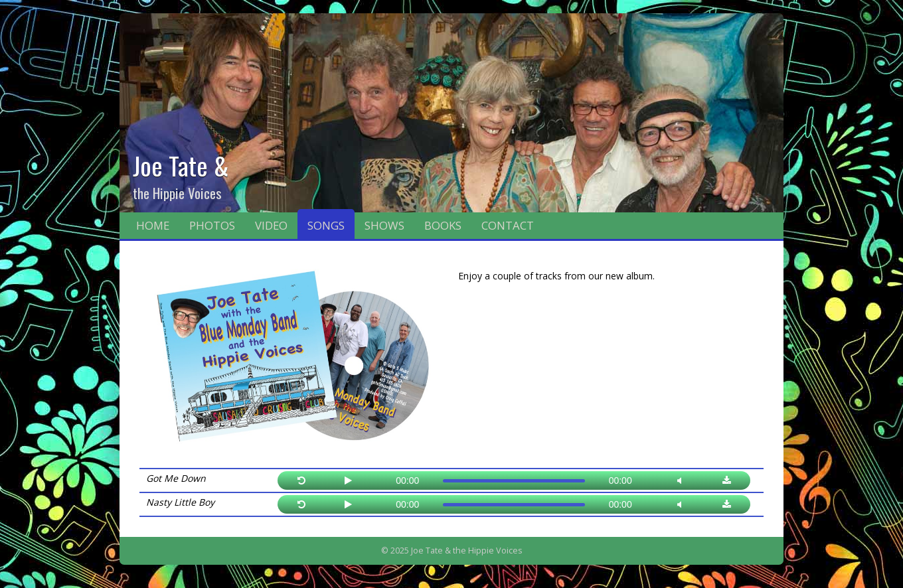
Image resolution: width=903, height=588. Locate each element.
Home (153, 225)
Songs (326, 225)
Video (271, 225)
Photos (212, 225)
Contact (508, 225)
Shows (384, 225)
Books (443, 225)
